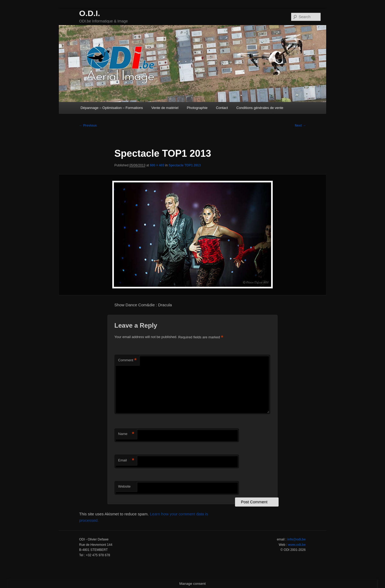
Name (126, 434)
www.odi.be (297, 545)
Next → (300, 126)
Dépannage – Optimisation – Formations (112, 108)
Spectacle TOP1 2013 (185, 165)
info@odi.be (296, 539)
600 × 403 (157, 165)
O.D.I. (90, 13)
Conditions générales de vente (260, 108)
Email (126, 460)
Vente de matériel (165, 108)
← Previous (88, 126)
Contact (222, 108)
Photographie (197, 108)
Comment (127, 360)
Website (124, 486)
